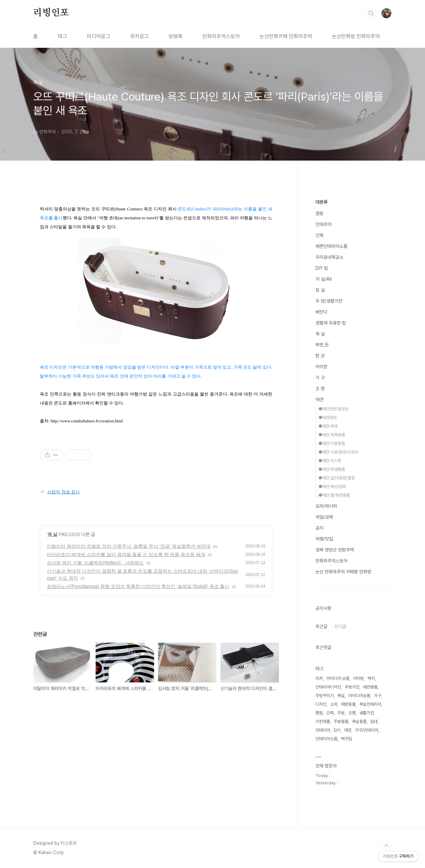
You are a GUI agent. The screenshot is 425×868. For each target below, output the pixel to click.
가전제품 (323, 722)
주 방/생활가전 (329, 301)
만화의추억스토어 (221, 36)
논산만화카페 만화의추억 (286, 36)
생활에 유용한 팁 (331, 323)
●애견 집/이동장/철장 (337, 478)
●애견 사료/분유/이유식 (339, 452)
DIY (337, 730)
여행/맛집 (324, 539)
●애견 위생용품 (332, 469)
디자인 (321, 704)
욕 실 (52, 534)
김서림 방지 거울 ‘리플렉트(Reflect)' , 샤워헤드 (95, 563)
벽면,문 (322, 345)
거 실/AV (324, 279)
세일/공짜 (324, 517)
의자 (319, 678)
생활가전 (367, 713)
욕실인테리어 (370, 704)
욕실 (341, 696)
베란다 (321, 312)
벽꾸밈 (346, 739)
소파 (334, 704)
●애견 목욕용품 (332, 435)
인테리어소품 (326, 739)
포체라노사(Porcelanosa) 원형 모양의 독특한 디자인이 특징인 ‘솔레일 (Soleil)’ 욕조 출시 (138, 586)
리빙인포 (51, 13)
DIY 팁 (322, 268)
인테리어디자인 (328, 687)
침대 (374, 722)
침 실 (320, 290)
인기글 (340, 626)
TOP (386, 846)
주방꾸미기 (325, 696)
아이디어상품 (359, 696)
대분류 (321, 202)
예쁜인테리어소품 (331, 246)
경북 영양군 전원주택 (335, 550)
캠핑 (319, 213)
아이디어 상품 (338, 678)
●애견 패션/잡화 (332, 487)
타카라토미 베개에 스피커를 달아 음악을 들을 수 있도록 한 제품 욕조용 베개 (126, 554)
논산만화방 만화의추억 (356, 36)
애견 (319, 399)
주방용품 (341, 722)
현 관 (320, 356)
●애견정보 (328, 418)
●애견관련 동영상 (334, 409)
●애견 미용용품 (332, 443)
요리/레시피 (326, 506)
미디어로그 (99, 36)
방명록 (176, 36)
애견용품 (370, 687)
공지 (319, 528)
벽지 (371, 678)
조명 (352, 713)
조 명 (320, 389)
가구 (378, 696)
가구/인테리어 (367, 730)
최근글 (321, 626)
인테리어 (323, 224)
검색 (371, 13)
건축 (319, 235)
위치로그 (139, 36)
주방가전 (352, 687)
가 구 (320, 378)
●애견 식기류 (330, 461)
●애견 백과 (328, 426)
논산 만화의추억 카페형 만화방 (343, 572)
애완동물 (348, 704)
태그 (62, 36)
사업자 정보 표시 (60, 492)
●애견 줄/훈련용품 (334, 495)
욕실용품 (359, 722)
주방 (341, 713)
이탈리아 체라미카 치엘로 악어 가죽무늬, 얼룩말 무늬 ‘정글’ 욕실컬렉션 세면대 (129, 546)
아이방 (321, 367)
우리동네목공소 (329, 257)
